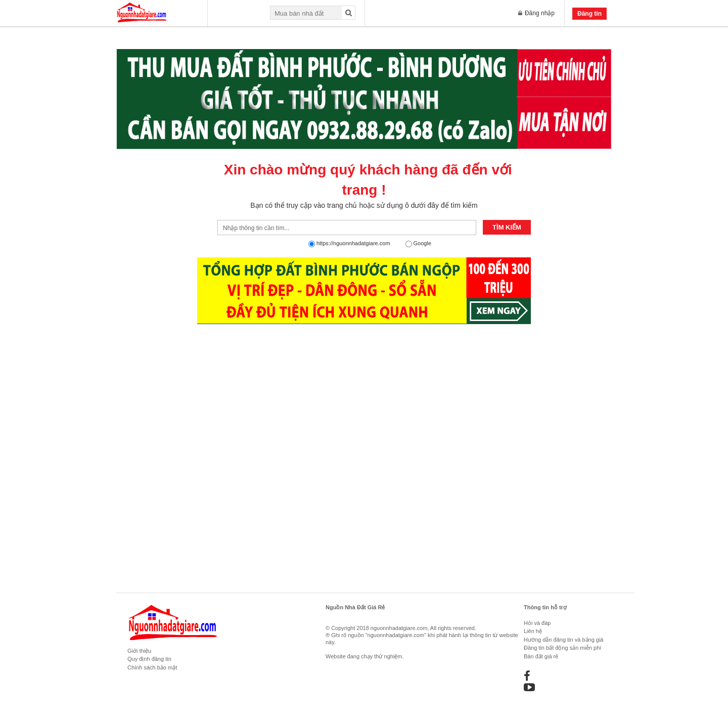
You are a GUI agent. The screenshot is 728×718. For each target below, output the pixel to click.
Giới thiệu (139, 651)
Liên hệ (533, 631)
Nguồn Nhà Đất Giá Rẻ (355, 607)
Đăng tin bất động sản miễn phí (562, 648)
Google (422, 243)
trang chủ (342, 205)
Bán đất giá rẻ (541, 656)
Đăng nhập (536, 13)
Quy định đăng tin (149, 659)
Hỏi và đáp (537, 623)
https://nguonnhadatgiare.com (353, 243)
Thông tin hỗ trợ (545, 607)
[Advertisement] (364, 534)
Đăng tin (589, 14)
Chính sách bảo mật (152, 667)
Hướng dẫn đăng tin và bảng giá (564, 640)
